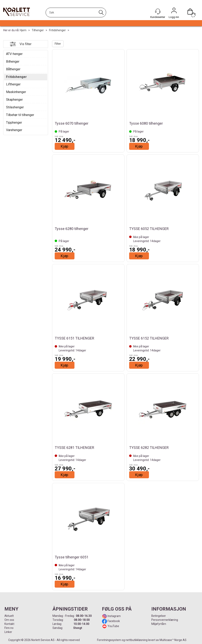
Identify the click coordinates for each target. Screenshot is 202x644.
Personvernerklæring (165, 620)
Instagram (114, 616)
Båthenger (13, 69)
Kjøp (65, 146)
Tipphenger (14, 123)
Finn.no (9, 628)
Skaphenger (14, 100)
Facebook (113, 621)
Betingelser (159, 616)
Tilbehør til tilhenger (20, 115)
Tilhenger (38, 30)
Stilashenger (15, 107)
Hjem (23, 30)
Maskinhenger (16, 92)
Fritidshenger (57, 30)
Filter (58, 44)
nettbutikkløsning (137, 640)
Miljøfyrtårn (159, 624)
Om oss (9, 620)
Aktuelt (9, 616)
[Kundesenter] (158, 11)
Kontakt (9, 624)
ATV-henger (14, 54)
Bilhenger (13, 62)
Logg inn (174, 11)
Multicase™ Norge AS (173, 640)
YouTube (113, 626)
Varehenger (14, 130)
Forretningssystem (109, 640)
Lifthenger (13, 84)
